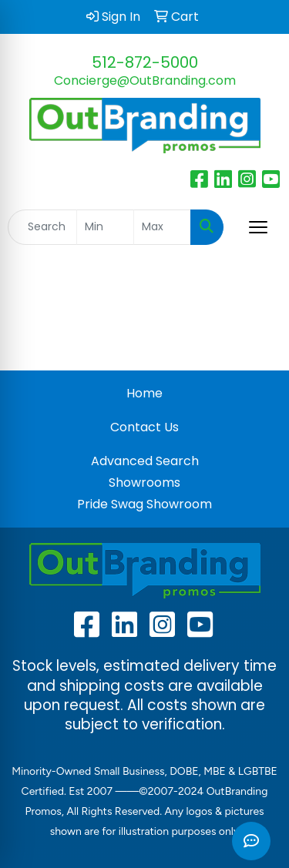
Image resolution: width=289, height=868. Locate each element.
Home (144, 393)
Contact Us (144, 427)
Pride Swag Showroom (144, 504)
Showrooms (144, 483)
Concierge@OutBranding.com (145, 80)
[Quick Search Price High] (162, 227)
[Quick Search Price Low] (105, 227)
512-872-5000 (145, 62)
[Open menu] (258, 227)
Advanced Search (145, 461)
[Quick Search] (42, 227)
